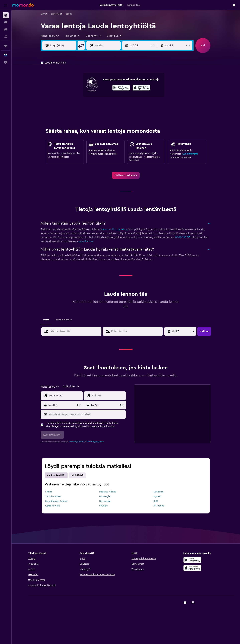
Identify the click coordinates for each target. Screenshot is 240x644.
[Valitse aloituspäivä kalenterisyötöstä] (181, 331)
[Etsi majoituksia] (6, 22)
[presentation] (141, 88)
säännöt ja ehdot (77, 442)
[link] (126, 175)
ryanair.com (86, 241)
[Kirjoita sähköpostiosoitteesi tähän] (86, 414)
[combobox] (50, 36)
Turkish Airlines (53, 496)
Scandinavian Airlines (56, 501)
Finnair (49, 492)
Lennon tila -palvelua (114, 229)
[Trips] (6, 46)
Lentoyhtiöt (57, 14)
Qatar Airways (53, 506)
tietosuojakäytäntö (95, 442)
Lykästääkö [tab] (77, 475)
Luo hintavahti (190, 154)
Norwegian (105, 496)
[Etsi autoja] (6, 29)
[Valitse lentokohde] (107, 46)
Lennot (44, 14)
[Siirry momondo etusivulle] (23, 5)
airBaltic (103, 506)
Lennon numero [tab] (63, 320)
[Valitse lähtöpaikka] (63, 46)
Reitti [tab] (46, 320)
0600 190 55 (183, 237)
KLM (156, 501)
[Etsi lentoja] (6, 15)
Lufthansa (158, 492)
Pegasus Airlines (108, 492)
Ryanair (157, 496)
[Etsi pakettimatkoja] (6, 36)
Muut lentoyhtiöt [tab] (56, 475)
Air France (159, 506)
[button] (6, 5)
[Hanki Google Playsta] (121, 88)
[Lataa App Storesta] (141, 88)
